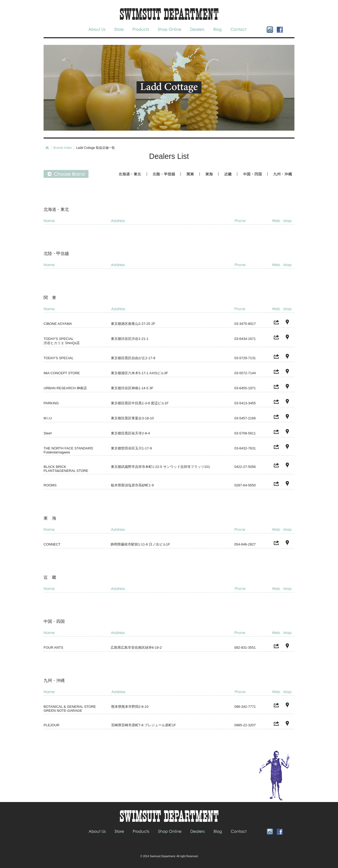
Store (119, 29)
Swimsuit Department (162, 856)
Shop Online (170, 29)
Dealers (197, 29)
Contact (238, 29)
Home (47, 148)
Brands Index (63, 148)
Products (141, 29)
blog (218, 29)
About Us (99, 29)
